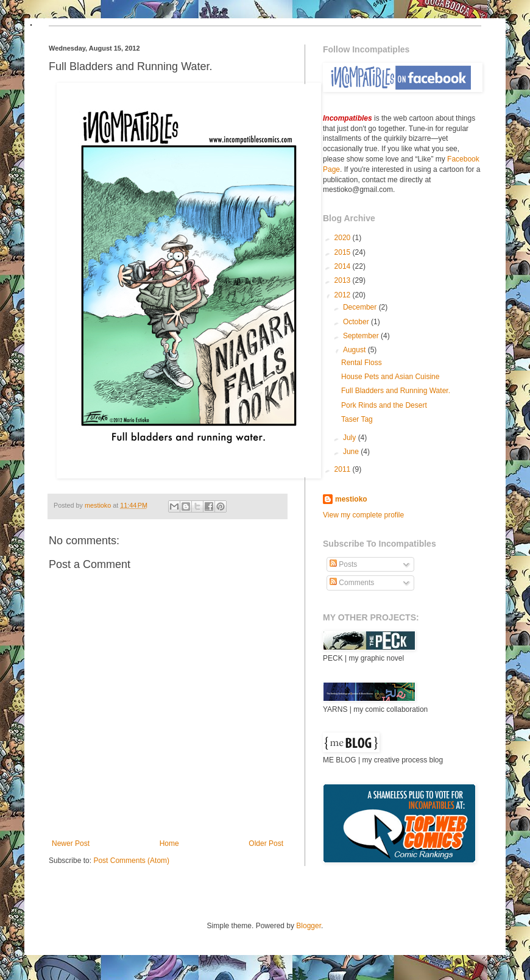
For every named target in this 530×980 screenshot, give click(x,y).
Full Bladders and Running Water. (396, 391)
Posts (343, 564)
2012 (344, 295)
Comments (352, 583)
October (357, 322)
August (355, 350)
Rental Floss (362, 363)
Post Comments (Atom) (131, 861)
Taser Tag (357, 419)
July (351, 438)
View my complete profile (363, 515)
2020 (344, 238)
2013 (344, 280)
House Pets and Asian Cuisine (390, 377)
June (352, 452)
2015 (344, 252)
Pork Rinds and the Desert (384, 405)
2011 (344, 469)
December (361, 307)
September (362, 336)
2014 (344, 266)
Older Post (266, 843)
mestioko (99, 505)
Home (169, 843)
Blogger (309, 926)
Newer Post (71, 843)
